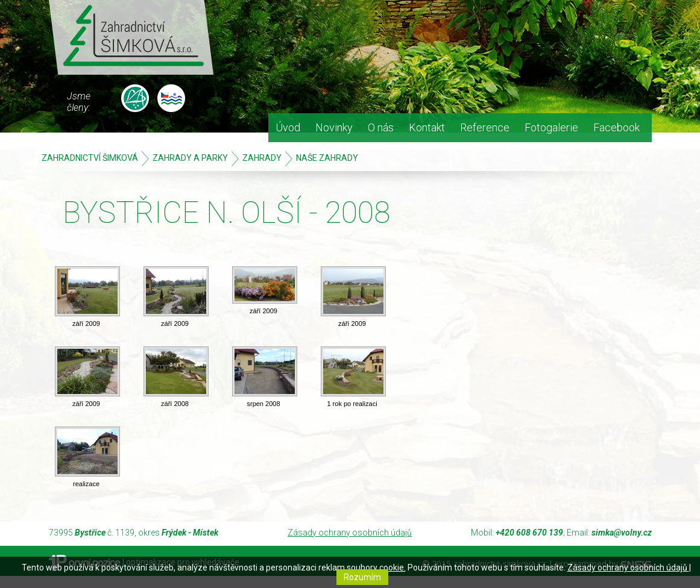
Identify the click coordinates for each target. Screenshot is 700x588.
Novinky (334, 128)
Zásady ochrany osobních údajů (350, 533)
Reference (485, 128)
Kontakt (427, 128)
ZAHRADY (262, 158)
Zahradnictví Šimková (90, 158)
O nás (381, 128)
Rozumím (362, 577)
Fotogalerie (551, 128)
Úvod (288, 128)
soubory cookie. (376, 568)
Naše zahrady (327, 158)
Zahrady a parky (190, 158)
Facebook (616, 128)
